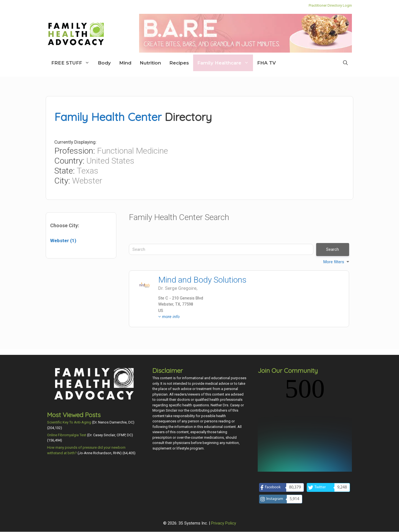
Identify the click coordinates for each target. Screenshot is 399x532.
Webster (87, 181)
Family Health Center (108, 117)
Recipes (179, 63)
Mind (125, 63)
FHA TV (266, 63)
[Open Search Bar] (345, 63)
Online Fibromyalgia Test (67, 435)
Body (104, 63)
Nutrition (150, 63)
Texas (88, 171)
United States (110, 161)
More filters (334, 262)
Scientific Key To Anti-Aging (69, 422)
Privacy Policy (224, 475)
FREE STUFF (72, 63)
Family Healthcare (225, 63)
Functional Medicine (132, 151)
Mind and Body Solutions (202, 280)
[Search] (221, 249)
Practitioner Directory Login (330, 5)
